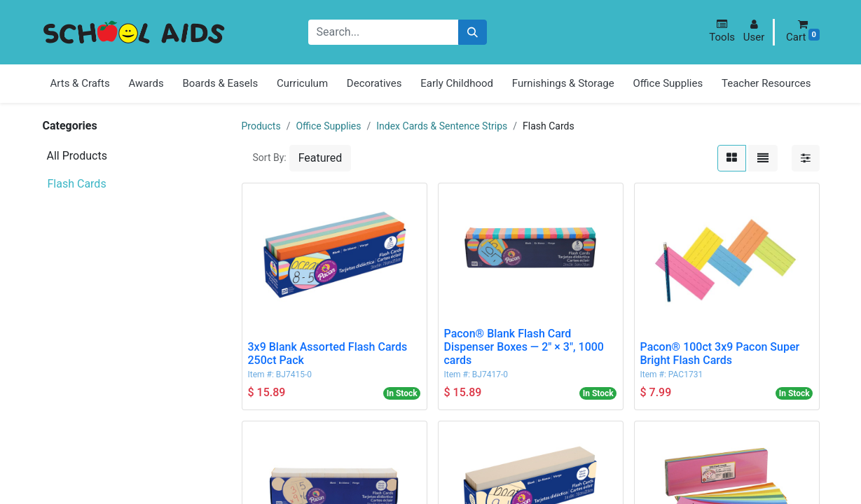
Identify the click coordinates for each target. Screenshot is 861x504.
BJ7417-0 (490, 374)
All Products (77, 156)
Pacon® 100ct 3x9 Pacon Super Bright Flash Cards (720, 353)
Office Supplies (328, 126)
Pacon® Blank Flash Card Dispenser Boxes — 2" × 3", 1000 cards (524, 347)
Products (261, 126)
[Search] (473, 33)
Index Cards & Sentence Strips (442, 126)
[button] (722, 31)
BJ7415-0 (294, 374)
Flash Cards (77, 184)
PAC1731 (686, 374)
